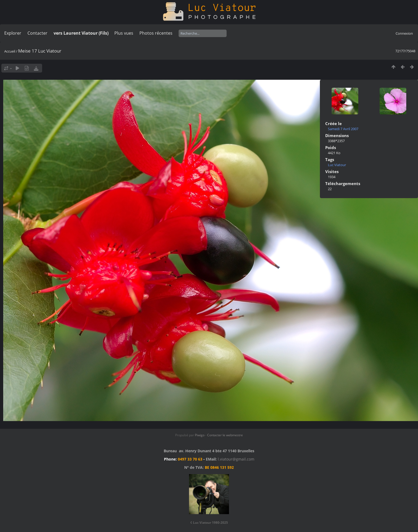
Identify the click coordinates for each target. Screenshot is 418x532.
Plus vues (124, 33)
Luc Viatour (337, 165)
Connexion (404, 33)
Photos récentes (156, 33)
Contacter (37, 33)
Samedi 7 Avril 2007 (343, 129)
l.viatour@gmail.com (236, 459)
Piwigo (200, 435)
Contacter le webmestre (225, 435)
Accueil (10, 51)
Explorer (13, 33)
